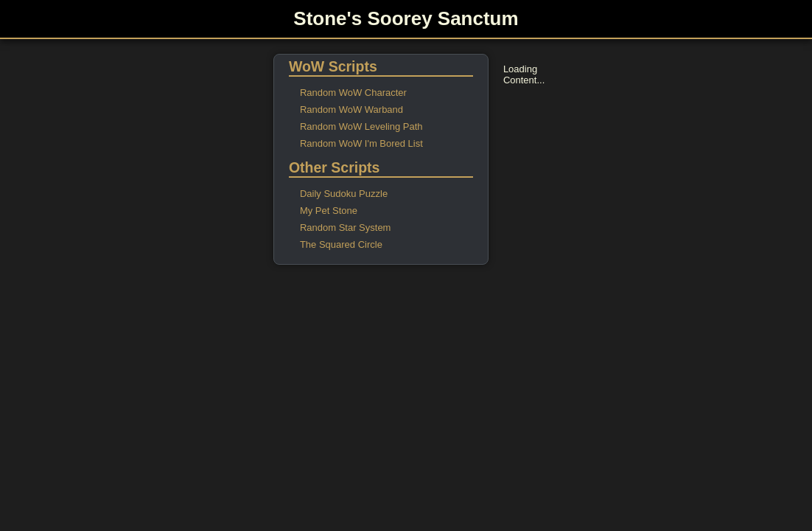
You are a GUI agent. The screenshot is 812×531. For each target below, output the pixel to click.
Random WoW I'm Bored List (361, 143)
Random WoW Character (353, 93)
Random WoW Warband (351, 110)
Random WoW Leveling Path (361, 126)
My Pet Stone (329, 211)
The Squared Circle (341, 244)
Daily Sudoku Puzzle (344, 194)
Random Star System (346, 228)
